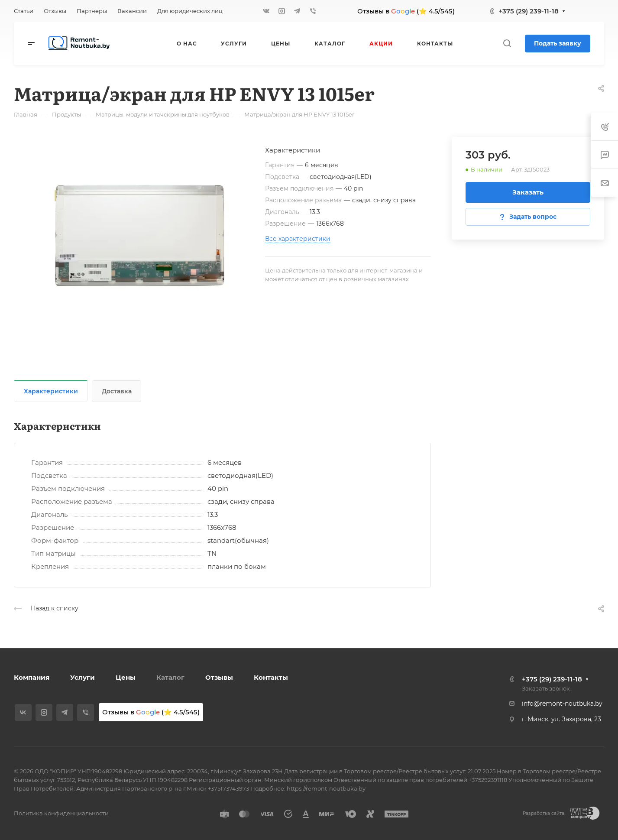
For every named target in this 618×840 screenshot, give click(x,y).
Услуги (83, 677)
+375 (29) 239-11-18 (529, 11)
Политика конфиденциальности (61, 813)
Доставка (117, 391)
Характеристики (51, 391)
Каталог (170, 677)
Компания (32, 677)
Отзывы (219, 677)
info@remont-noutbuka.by (562, 704)
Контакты (271, 677)
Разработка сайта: (544, 813)
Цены (126, 677)
